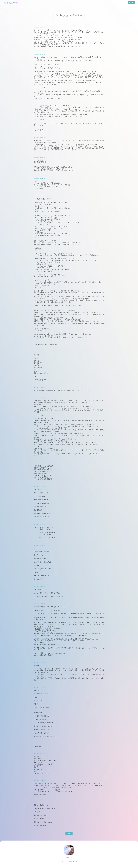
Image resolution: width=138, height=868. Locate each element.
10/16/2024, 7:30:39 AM (40, 662)
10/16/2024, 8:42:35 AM (40, 157)
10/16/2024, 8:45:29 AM (40, 138)
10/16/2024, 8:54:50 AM (40, 54)
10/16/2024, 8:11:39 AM (40, 398)
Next (69, 833)
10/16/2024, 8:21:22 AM (40, 387)
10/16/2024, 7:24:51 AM (40, 754)
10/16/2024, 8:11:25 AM (40, 463)
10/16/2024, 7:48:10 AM (40, 545)
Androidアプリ (74, 861)
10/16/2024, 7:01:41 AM (40, 802)
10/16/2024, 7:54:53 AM (40, 524)
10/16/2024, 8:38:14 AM (40, 178)
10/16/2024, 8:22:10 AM (40, 352)
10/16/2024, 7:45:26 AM (40, 586)
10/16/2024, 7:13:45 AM (40, 781)
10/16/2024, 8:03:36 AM (40, 486)
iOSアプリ (63, 861)
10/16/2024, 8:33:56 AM (40, 196)
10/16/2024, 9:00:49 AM (40, 27)
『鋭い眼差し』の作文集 (11, 3)
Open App (132, 3)
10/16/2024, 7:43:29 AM (40, 604)
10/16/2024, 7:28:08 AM (40, 687)
